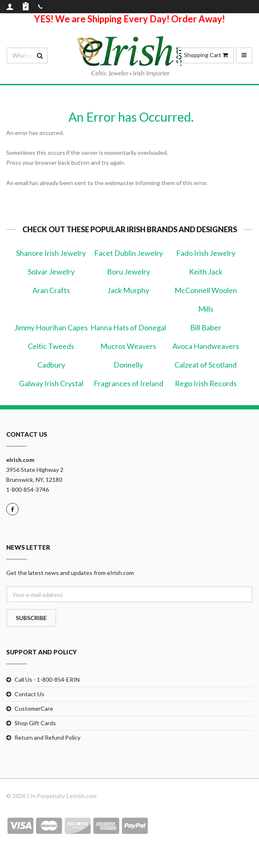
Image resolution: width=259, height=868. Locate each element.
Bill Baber (206, 327)
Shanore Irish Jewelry (51, 253)
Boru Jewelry (128, 272)
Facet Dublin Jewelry (128, 253)
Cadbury (51, 365)
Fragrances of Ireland (128, 383)
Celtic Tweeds (51, 346)
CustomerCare (34, 708)
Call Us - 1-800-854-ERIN (47, 679)
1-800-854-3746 (28, 489)
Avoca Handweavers (206, 346)
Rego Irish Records (206, 383)
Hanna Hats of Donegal (128, 327)
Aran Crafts (51, 290)
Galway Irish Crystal (51, 383)
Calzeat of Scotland (206, 365)
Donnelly (128, 365)
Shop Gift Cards (35, 723)
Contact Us (29, 694)
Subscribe (31, 618)
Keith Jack (206, 272)
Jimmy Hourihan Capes (51, 327)
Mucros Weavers (128, 346)
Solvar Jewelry (51, 272)
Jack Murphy (128, 290)
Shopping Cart (206, 55)
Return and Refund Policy (47, 737)
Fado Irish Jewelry (206, 253)
